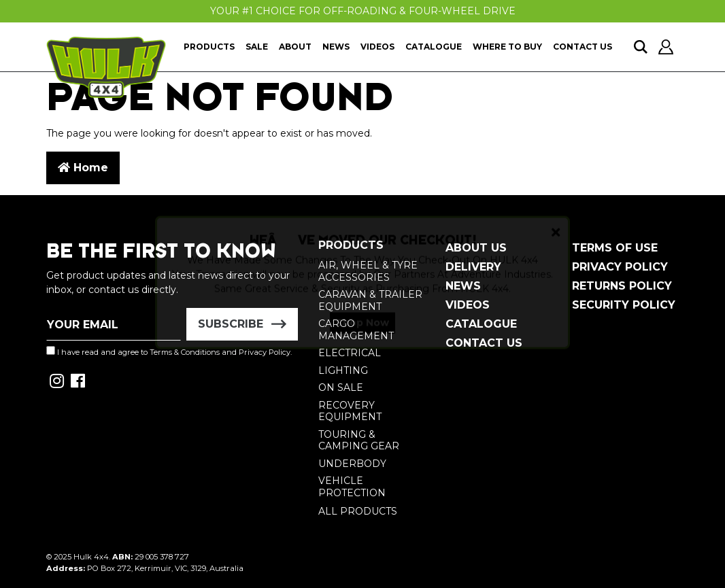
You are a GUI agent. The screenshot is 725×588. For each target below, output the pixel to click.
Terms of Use (615, 248)
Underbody (352, 464)
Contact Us (583, 47)
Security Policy (624, 305)
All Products (358, 511)
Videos (377, 47)
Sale (257, 47)
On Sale (341, 387)
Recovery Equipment (350, 411)
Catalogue (434, 47)
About (295, 47)
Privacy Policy (620, 267)
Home (83, 168)
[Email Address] (114, 324)
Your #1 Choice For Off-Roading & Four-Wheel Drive (363, 11)
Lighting (343, 370)
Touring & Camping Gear (359, 440)
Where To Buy (507, 47)
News (336, 47)
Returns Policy (622, 286)
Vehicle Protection (352, 487)
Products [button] (209, 47)
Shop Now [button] (362, 334)
